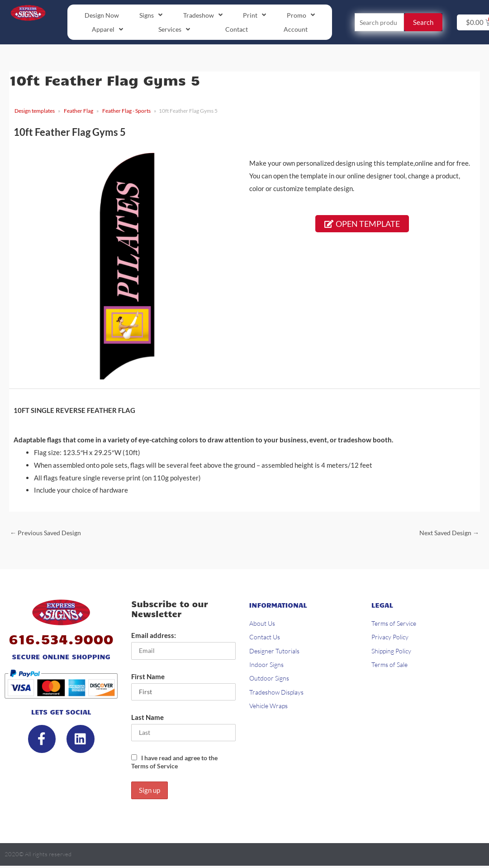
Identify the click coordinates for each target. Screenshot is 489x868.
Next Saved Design (447, 533)
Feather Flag (78, 112)
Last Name (147, 719)
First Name (148, 678)
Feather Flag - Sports (126, 112)
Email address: (154, 637)
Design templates (35, 112)
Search (423, 23)
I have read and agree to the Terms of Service (179, 764)
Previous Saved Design (48, 533)
